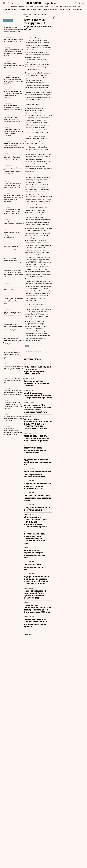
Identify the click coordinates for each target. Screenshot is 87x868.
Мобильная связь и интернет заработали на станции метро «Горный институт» (13, 288)
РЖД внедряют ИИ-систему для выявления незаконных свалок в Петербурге (14, 418)
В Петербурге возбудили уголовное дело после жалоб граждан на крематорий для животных (13, 405)
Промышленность (77, 10)
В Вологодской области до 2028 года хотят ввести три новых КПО (14, 380)
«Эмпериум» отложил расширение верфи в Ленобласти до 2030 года (12, 248)
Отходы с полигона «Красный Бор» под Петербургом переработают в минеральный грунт (14, 301)
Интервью (81, 7)
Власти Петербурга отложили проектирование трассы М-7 (13, 40)
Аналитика (34, 10)
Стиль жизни (49, 7)
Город (15, 10)
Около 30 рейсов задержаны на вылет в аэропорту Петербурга (14, 223)
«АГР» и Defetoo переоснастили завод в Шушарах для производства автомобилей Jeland (13, 432)
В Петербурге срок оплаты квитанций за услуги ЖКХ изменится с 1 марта (12, 158)
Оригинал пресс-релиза (38, 431)
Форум (56, 7)
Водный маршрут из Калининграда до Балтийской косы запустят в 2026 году (13, 29)
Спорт (28, 10)
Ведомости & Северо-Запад (68, 7)
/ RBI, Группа (37, 16)
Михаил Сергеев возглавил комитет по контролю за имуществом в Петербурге (12, 185)
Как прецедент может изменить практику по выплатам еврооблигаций (12, 119)
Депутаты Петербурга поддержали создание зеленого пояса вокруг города (13, 260)
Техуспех (46, 10)
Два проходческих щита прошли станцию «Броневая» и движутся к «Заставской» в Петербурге (14, 341)
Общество (22, 7)
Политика (14, 7)
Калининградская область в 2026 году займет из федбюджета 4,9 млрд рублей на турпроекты (13, 171)
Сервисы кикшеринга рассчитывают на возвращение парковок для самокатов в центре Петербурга (14, 327)
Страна (41, 10)
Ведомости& (22, 10)
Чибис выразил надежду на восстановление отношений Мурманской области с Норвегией (13, 94)
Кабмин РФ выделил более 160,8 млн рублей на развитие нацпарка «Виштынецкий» (13, 314)
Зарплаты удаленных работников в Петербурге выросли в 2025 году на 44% (12, 107)
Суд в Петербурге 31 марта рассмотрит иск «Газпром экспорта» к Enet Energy (12, 212)
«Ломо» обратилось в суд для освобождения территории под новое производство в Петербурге (14, 198)
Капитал (69, 10)
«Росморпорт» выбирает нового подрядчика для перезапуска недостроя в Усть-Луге (14, 355)
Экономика (6, 7)
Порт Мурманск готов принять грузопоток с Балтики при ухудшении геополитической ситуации (13, 53)
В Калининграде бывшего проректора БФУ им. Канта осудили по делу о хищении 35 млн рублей (13, 80)
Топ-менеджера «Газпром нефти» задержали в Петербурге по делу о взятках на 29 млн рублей (13, 235)
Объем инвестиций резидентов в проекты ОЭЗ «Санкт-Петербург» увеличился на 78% (14, 146)
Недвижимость (39, 7)
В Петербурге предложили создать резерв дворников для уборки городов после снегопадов (14, 133)
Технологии (30, 7)
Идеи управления (7, 10)
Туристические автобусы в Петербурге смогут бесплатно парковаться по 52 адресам (13, 392)
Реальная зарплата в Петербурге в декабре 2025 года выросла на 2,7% (14, 66)
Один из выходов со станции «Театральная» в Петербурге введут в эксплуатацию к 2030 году (13, 273)
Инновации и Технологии (58, 10)
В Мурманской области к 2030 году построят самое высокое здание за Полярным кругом (13, 368)
